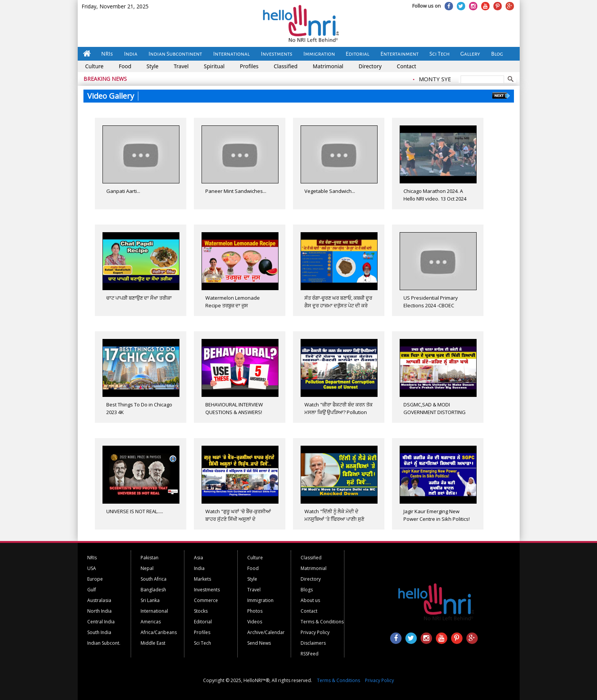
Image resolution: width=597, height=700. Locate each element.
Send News (259, 643)
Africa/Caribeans (159, 632)
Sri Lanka (150, 600)
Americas (151, 622)
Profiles (249, 66)
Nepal (147, 568)
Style (153, 66)
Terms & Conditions (322, 622)
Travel (181, 66)
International (232, 54)
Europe (95, 579)
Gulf (92, 590)
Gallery (470, 54)
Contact (407, 66)
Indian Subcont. (104, 643)
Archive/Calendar (266, 632)
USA (92, 568)
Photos (255, 611)
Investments (276, 54)
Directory (370, 66)
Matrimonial (328, 66)
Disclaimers (313, 643)
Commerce (206, 600)
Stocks (201, 611)
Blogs (307, 590)
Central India (101, 622)
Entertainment (400, 54)
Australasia (99, 600)
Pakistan (150, 558)
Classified (286, 66)
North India (99, 611)
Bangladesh (153, 590)
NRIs (107, 54)
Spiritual (214, 66)
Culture (94, 66)
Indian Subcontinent (175, 54)
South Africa (154, 579)
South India (99, 632)
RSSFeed (310, 654)
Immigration (319, 54)
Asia (198, 558)
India (130, 54)
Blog (497, 54)
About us (310, 600)
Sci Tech (439, 54)
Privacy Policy (315, 632)
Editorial (357, 54)
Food (125, 66)
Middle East (153, 643)
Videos (255, 622)
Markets (202, 579)
